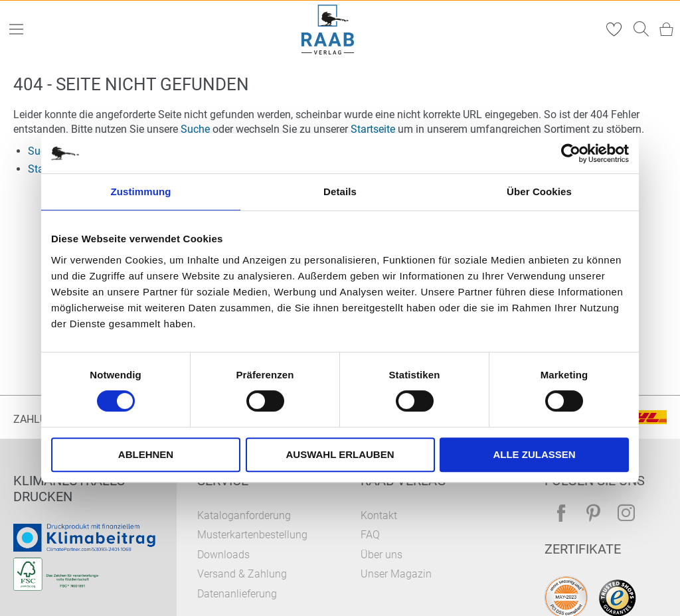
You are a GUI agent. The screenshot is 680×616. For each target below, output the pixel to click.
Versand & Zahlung (242, 574)
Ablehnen (146, 454)
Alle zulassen (534, 454)
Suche (195, 129)
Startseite (373, 129)
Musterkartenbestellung (252, 535)
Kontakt (379, 515)
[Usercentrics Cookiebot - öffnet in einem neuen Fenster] (571, 153)
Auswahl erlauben (340, 454)
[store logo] (328, 30)
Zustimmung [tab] (141, 192)
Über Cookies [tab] (539, 192)
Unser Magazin (396, 574)
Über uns (382, 555)
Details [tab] (340, 192)
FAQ (370, 535)
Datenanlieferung (237, 594)
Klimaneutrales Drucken (69, 489)
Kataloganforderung (244, 515)
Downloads (223, 555)
